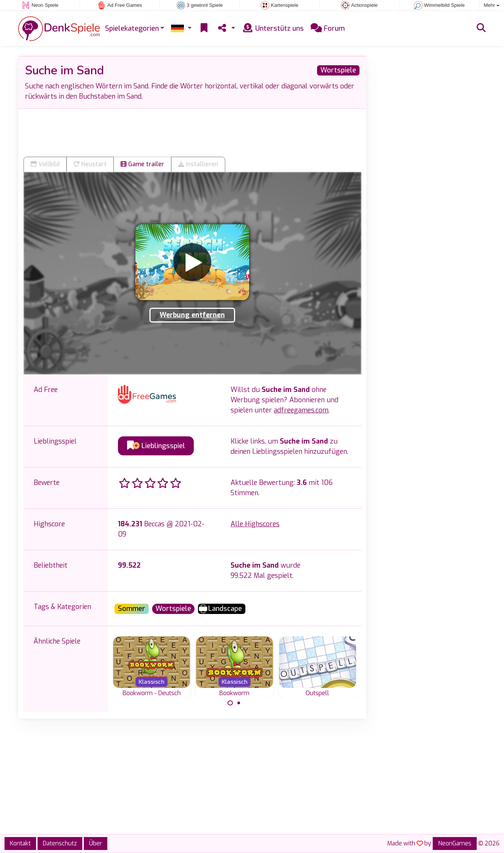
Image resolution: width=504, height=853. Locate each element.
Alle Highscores (255, 524)
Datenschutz (60, 843)
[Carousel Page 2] (239, 703)
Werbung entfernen (192, 315)
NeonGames (455, 843)
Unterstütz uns (273, 28)
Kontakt (20, 843)
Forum (328, 28)
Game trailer (142, 164)
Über (96, 843)
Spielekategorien (132, 28)
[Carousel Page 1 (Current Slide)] (230, 703)
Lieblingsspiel (156, 446)
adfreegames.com (301, 410)
